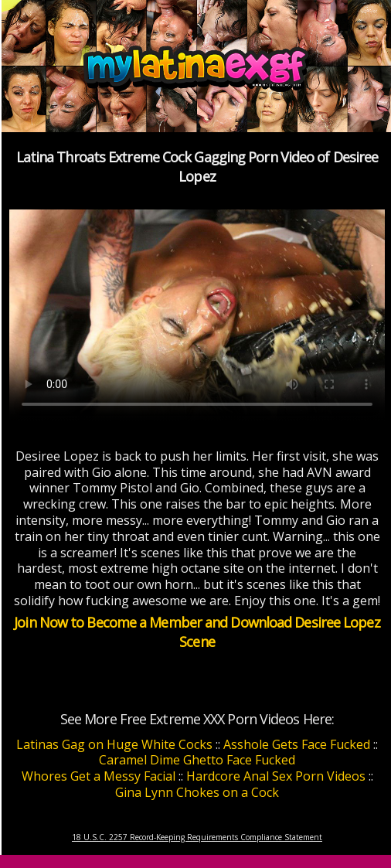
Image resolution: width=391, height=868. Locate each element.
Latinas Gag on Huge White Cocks (114, 744)
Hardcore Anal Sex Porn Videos (276, 776)
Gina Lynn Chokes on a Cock (197, 792)
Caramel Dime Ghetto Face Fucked (197, 760)
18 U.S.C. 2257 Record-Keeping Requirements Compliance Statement (197, 837)
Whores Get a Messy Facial (99, 776)
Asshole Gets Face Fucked (297, 744)
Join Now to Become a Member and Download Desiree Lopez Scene (197, 632)
